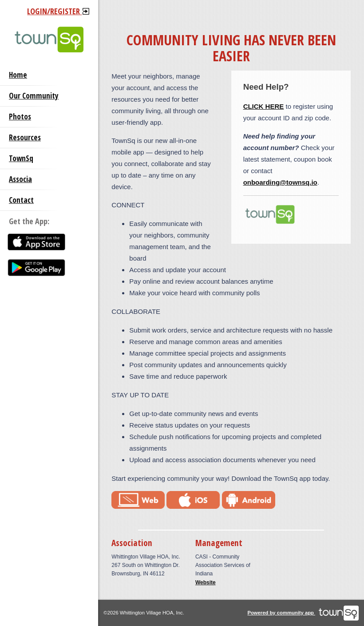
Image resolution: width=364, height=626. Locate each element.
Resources (25, 137)
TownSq (21, 158)
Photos (20, 117)
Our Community (34, 96)
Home (18, 75)
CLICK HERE (264, 106)
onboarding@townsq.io (280, 182)
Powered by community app (303, 613)
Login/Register (58, 11)
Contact (21, 200)
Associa (20, 179)
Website (206, 582)
